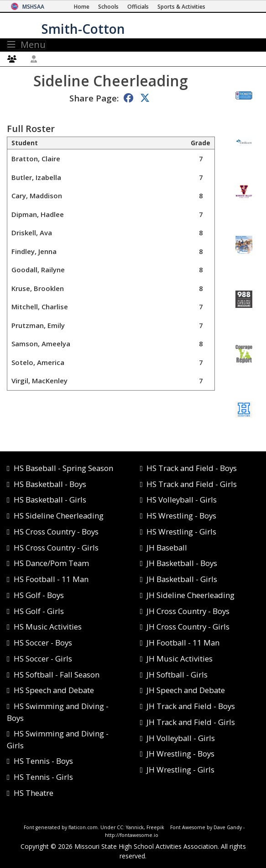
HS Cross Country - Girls (56, 548)
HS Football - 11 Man (51, 579)
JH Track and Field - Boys (191, 706)
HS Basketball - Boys (50, 484)
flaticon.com (83, 827)
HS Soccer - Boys (43, 643)
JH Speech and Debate (186, 690)
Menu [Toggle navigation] (26, 45)
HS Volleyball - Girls (182, 500)
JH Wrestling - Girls (180, 770)
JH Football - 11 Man (183, 643)
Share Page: (94, 98)
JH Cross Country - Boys (188, 611)
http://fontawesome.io (132, 835)
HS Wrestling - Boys (181, 516)
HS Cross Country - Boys (56, 532)
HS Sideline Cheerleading (59, 516)
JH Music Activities (180, 659)
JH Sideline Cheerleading (190, 595)
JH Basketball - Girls (182, 579)
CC (120, 827)
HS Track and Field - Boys (192, 468)
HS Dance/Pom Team (51, 563)
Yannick (135, 827)
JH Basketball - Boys (182, 563)
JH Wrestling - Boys (180, 754)
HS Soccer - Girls (43, 659)
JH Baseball (167, 548)
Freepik (155, 827)
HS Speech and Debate (54, 690)
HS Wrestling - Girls (181, 532)
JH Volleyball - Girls (181, 738)
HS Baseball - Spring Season (63, 468)
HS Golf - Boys (39, 595)
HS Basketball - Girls (50, 500)
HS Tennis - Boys (43, 761)
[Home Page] (82, 7)
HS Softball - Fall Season (57, 675)
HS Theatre (34, 793)
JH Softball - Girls (177, 675)
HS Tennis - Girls (43, 777)
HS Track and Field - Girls (192, 484)
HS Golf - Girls (39, 611)
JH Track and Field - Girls (191, 722)
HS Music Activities (48, 627)
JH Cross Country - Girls (188, 627)
